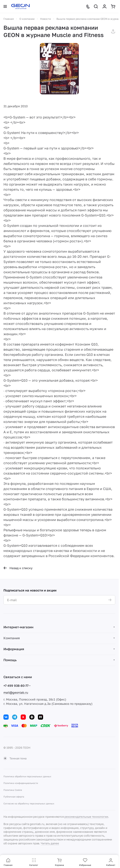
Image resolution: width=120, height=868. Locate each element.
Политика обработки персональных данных (27, 776)
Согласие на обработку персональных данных (29, 803)
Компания (12, 638)
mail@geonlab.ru (16, 692)
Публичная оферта (14, 797)
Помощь (10, 660)
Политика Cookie (13, 790)
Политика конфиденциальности (21, 783)
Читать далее (50, 843)
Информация (14, 649)
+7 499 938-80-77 (16, 686)
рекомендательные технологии (86, 817)
